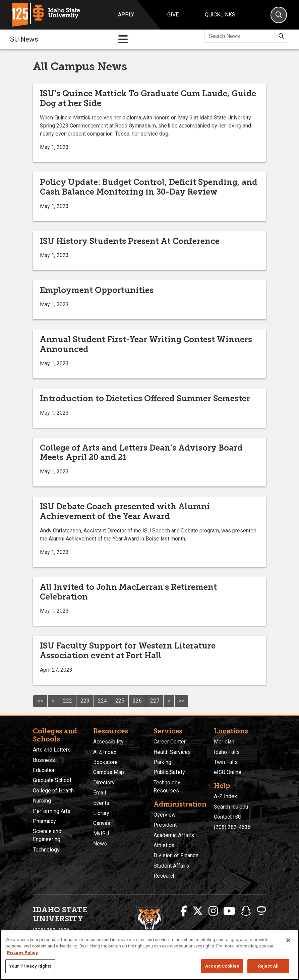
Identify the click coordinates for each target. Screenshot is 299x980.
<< (40, 701)
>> (181, 701)
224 (102, 701)
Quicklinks (220, 15)
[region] (149, 955)
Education (44, 770)
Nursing (42, 801)
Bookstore (105, 762)
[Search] (279, 15)
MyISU (101, 834)
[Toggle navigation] (123, 39)
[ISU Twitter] (198, 911)
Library (101, 813)
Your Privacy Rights (30, 966)
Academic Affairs (174, 835)
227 (155, 701)
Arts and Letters (52, 750)
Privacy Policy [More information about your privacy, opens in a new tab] (22, 953)
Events (101, 803)
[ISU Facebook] (184, 911)
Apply (126, 15)
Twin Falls (226, 762)
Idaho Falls (227, 752)
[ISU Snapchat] (246, 911)
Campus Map (109, 772)
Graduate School (52, 780)
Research (165, 876)
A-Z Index (105, 752)
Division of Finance (176, 855)
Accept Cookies (222, 966)
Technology (46, 850)
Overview (165, 815)
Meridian (224, 742)
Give (173, 15)
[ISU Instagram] (213, 911)
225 (120, 701)
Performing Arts (52, 811)
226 (137, 701)
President (165, 825)
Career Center (170, 742)
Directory (104, 783)
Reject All (268, 966)
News (100, 844)
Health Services (172, 752)
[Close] (288, 940)
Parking (162, 762)
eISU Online (228, 772)
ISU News (23, 39)
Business (44, 760)
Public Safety (169, 772)
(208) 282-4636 (232, 827)
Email (100, 793)
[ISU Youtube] (229, 911)
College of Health (53, 791)
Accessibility (108, 742)
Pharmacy (44, 821)
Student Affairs (171, 866)
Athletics (164, 845)
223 (85, 701)
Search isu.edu (231, 807)
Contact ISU (228, 817)
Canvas (102, 823)
